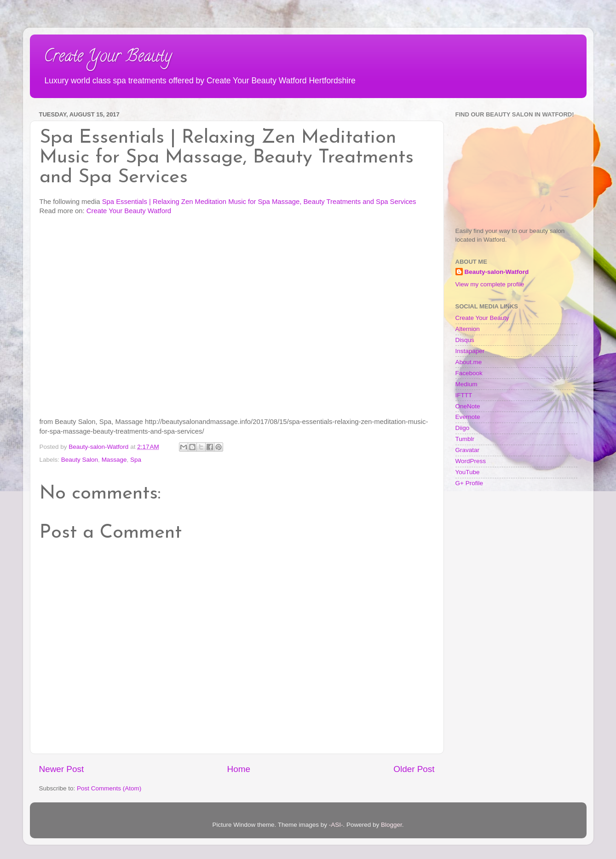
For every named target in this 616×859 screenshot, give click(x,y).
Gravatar (468, 450)
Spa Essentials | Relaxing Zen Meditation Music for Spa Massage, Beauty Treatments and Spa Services (259, 202)
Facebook (469, 373)
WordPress (471, 461)
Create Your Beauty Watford (129, 211)
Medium (466, 384)
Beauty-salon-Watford (497, 272)
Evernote (468, 417)
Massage (114, 460)
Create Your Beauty (108, 58)
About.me (469, 362)
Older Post (414, 769)
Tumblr (465, 439)
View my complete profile (490, 284)
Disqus (465, 340)
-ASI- (336, 825)
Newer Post (62, 769)
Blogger (391, 825)
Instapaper (470, 351)
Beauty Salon (80, 460)
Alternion (468, 329)
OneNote (468, 406)
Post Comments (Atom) (109, 788)
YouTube (468, 472)
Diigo (463, 428)
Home (239, 769)
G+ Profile (469, 483)
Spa (136, 460)
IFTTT (464, 395)
